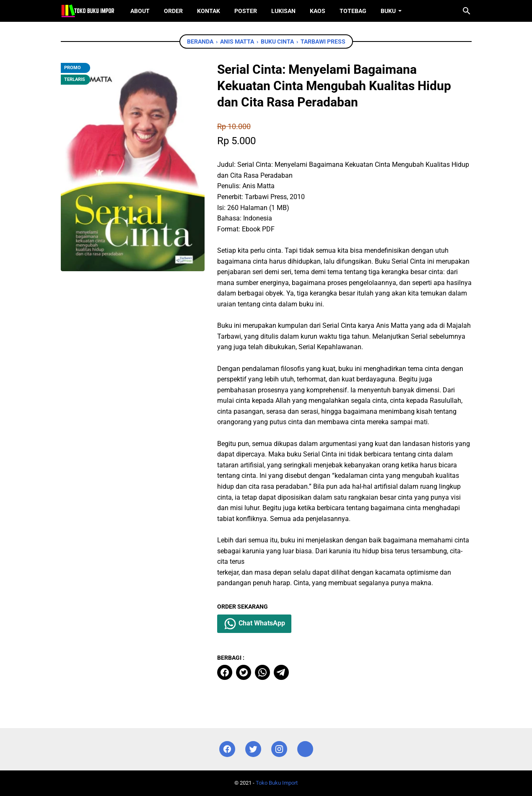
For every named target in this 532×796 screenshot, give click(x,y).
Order (173, 11)
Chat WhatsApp (254, 624)
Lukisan (283, 11)
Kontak (209, 11)
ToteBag (353, 11)
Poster (246, 11)
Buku (388, 11)
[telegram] (281, 672)
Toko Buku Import (277, 783)
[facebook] (225, 672)
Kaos (318, 11)
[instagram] (279, 749)
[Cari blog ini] (467, 11)
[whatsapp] (262, 672)
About (140, 11)
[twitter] (244, 672)
